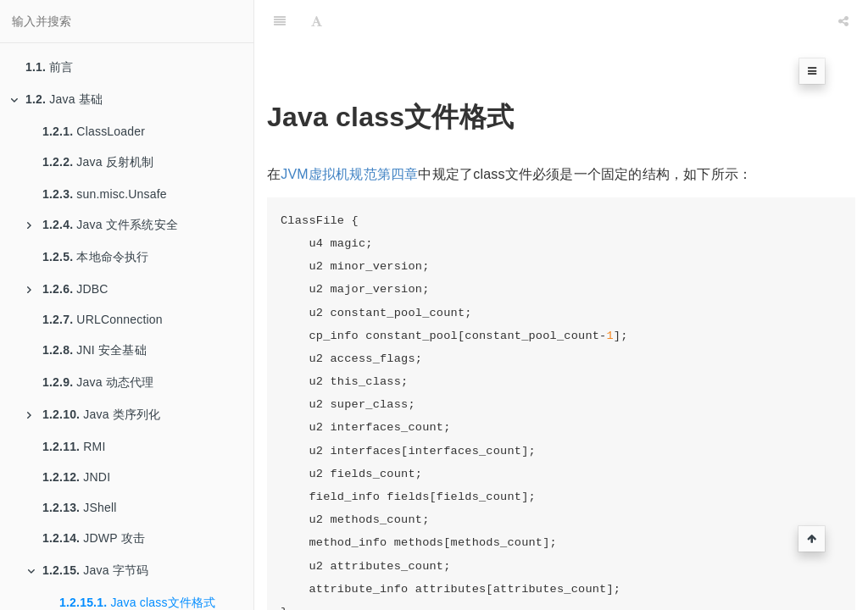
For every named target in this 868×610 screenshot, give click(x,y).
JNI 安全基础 (95, 350)
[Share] (843, 21)
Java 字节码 (88, 570)
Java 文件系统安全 (103, 225)
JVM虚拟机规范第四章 (349, 174)
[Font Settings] (317, 21)
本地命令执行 (96, 257)
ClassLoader (94, 131)
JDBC (68, 289)
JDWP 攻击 (94, 538)
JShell (80, 507)
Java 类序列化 (94, 414)
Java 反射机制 (98, 162)
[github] (771, 21)
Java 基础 (56, 99)
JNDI (76, 477)
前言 (50, 67)
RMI (74, 446)
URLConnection (103, 319)
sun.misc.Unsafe (105, 194)
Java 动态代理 (98, 382)
